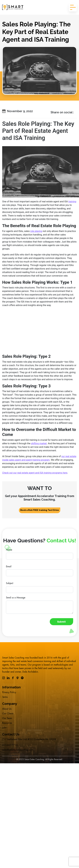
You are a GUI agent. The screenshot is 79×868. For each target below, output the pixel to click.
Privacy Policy (9, 692)
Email (9, 567)
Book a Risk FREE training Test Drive (40, 510)
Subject (10, 583)
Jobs (4, 728)
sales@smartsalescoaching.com (18, 750)
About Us (7, 709)
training (72, 202)
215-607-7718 (10, 745)
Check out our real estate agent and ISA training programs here (35, 473)
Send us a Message (16, 598)
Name (9, 550)
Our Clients (8, 714)
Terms (5, 697)
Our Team (7, 718)
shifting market (39, 443)
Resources (7, 723)
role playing (36, 231)
